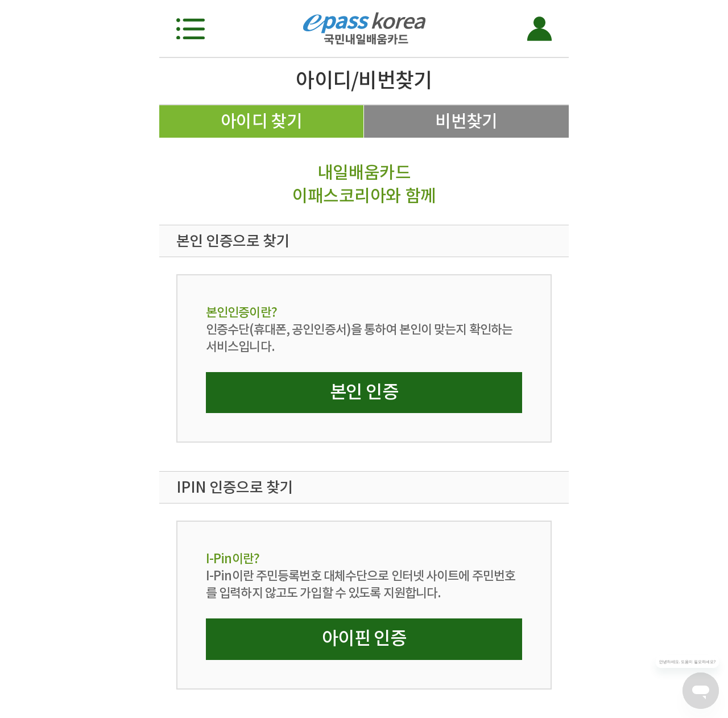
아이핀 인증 (364, 638)
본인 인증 (364, 392)
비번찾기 (466, 121)
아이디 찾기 (262, 121)
